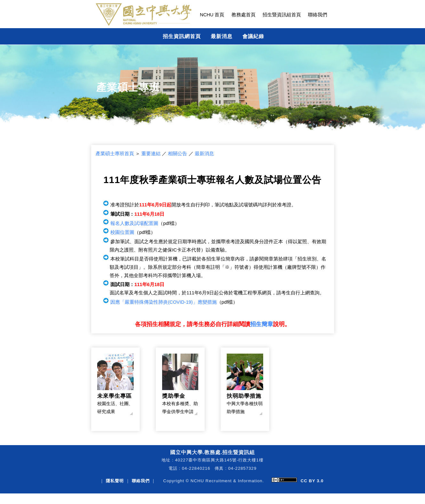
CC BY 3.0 (312, 481)
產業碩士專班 (128, 87)
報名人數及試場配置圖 (134, 223)
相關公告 (177, 154)
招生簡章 (262, 324)
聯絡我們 (318, 15)
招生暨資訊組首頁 (282, 15)
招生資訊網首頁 (182, 36)
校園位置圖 (122, 232)
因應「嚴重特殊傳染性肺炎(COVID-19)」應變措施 (163, 302)
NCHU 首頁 (212, 15)
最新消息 (222, 36)
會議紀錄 (253, 36)
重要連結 (151, 154)
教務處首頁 (244, 15)
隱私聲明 (115, 481)
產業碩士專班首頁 (115, 154)
